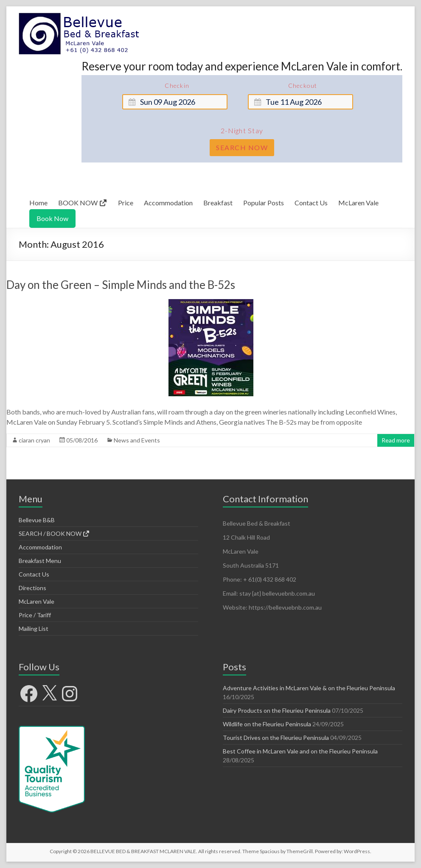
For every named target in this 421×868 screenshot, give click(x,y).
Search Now (242, 147)
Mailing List (34, 629)
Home (38, 203)
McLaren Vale (358, 203)
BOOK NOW (83, 203)
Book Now (52, 218)
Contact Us (311, 203)
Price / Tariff (35, 615)
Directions (32, 588)
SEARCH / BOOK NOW (55, 533)
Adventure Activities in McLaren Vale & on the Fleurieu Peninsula (309, 688)
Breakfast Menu (40, 561)
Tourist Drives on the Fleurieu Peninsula (276, 738)
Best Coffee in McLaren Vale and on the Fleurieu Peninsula (300, 751)
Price (126, 203)
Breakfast (218, 203)
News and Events (137, 440)
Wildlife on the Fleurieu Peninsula (267, 724)
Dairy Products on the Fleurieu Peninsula (277, 710)
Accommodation (168, 203)
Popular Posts (264, 203)
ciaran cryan (34, 440)
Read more (396, 440)
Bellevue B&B (37, 520)
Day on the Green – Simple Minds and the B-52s (121, 285)
